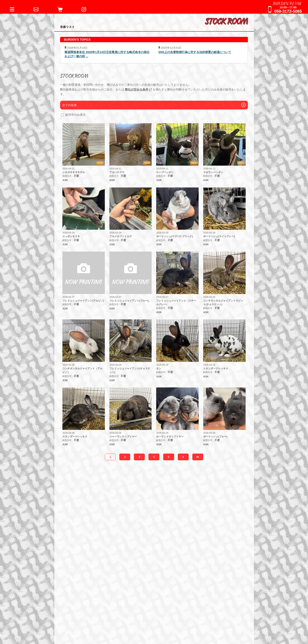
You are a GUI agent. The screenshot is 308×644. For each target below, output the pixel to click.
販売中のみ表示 (75, 115)
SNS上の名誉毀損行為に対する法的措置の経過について (195, 52)
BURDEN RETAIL (287, 3)
